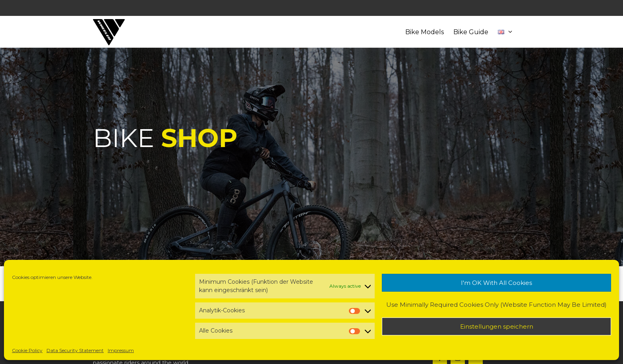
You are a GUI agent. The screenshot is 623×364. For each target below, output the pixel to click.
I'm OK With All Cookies (496, 283)
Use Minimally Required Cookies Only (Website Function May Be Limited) (496, 305)
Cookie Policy (27, 350)
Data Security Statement (75, 350)
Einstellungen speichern (497, 326)
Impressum (121, 350)
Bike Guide (471, 32)
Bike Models (425, 32)
